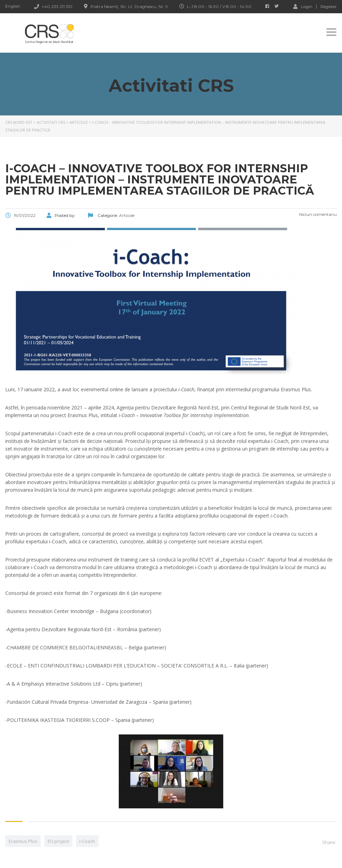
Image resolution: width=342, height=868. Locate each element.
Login (303, 6)
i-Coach (87, 841)
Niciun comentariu (317, 214)
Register (329, 7)
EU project (58, 841)
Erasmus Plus (23, 841)
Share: (329, 842)
